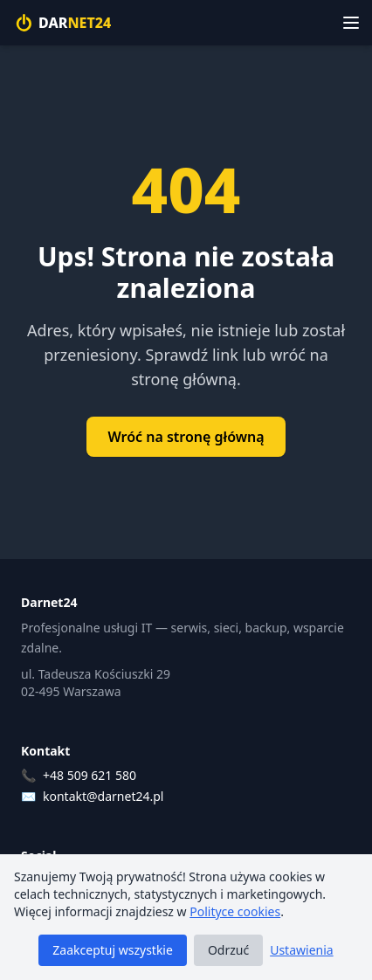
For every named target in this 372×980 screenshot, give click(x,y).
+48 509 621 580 (90, 775)
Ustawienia (301, 950)
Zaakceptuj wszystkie (113, 950)
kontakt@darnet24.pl (103, 796)
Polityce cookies (235, 911)
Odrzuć (228, 950)
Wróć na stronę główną (186, 437)
